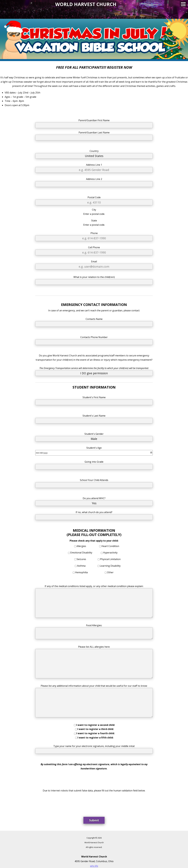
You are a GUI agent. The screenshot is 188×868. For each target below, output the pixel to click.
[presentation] (94, 803)
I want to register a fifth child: (95, 738)
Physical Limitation (110, 559)
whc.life (94, 866)
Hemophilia (81, 572)
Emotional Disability (81, 553)
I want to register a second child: (96, 725)
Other (110, 572)
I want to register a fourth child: (95, 733)
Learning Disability (110, 566)
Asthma (81, 566)
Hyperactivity (110, 553)
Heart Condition (110, 546)
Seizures (81, 559)
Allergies (81, 546)
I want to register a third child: (96, 729)
